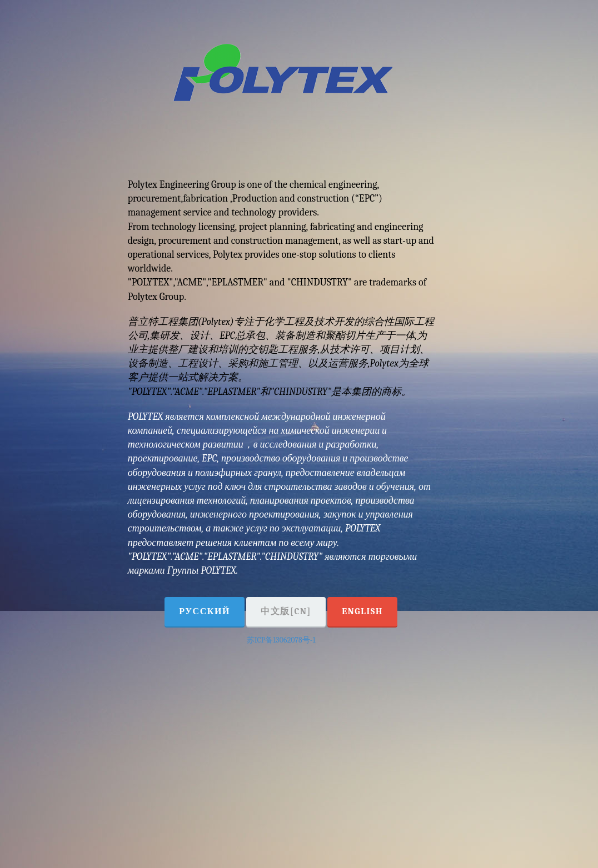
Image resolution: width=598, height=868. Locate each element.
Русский (205, 611)
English (362, 611)
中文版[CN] (286, 611)
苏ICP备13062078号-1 (281, 640)
